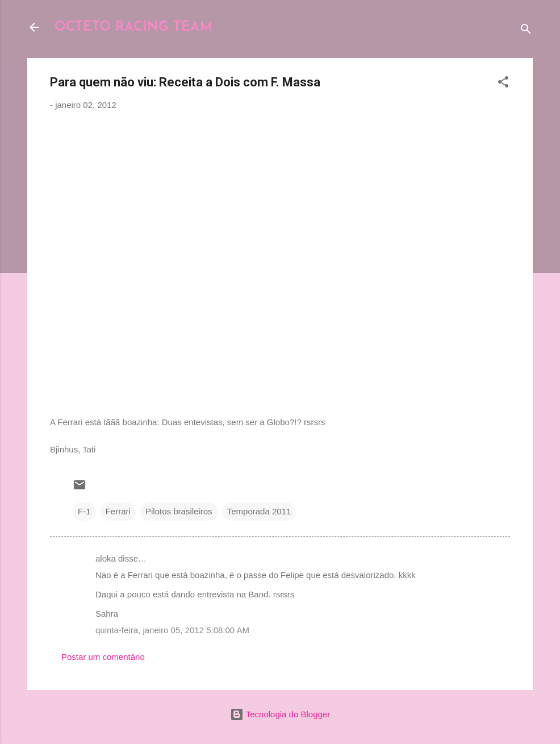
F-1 (84, 511)
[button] (503, 84)
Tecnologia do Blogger (280, 714)
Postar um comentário (103, 657)
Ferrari (118, 511)
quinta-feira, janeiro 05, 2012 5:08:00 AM (172, 630)
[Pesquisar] (526, 31)
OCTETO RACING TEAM (133, 27)
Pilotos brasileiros (179, 511)
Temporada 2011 (259, 511)
